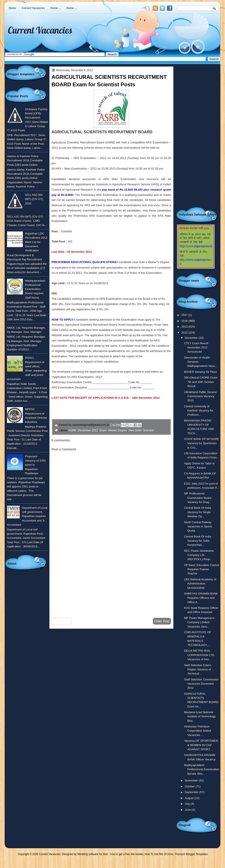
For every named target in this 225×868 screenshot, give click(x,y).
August (190, 798)
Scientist (148, 430)
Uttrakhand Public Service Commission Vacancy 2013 (200, 396)
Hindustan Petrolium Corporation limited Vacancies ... (198, 731)
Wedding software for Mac (93, 854)
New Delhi (135, 430)
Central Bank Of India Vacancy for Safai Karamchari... (198, 541)
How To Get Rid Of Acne (159, 854)
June (188, 810)
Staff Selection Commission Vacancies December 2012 (201, 684)
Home (12, 8)
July (188, 804)
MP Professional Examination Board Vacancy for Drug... (198, 498)
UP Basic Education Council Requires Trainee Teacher (202, 569)
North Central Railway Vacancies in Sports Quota (198, 527)
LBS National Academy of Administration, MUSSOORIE (200, 584)
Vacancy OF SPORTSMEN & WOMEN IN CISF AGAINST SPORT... (201, 745)
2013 (185, 327)
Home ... (56, 8)
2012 (185, 333)
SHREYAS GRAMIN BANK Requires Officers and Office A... (201, 598)
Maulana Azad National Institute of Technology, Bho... (200, 716)
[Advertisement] (111, 579)
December (192, 338)
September (192, 792)
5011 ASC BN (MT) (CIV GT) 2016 (34, 199)
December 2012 (88, 430)
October (190, 786)
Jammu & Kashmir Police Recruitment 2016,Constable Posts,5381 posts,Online (25, 161)
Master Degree (118, 430)
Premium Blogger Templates (191, 854)
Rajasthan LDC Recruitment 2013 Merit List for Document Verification (36, 242)
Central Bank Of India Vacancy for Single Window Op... (198, 512)
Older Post (162, 621)
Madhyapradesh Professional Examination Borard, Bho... (202, 769)
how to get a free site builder (127, 854)
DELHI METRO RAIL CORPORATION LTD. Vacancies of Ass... (200, 655)
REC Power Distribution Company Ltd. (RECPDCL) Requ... (199, 555)
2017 (185, 315)
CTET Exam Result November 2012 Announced (196, 348)
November (192, 780)
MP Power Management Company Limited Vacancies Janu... (199, 622)
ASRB (72, 430)
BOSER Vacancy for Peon (201, 372)
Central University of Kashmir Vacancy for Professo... (199, 411)
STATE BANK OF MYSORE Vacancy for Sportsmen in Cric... (202, 443)
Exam (103, 430)
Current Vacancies (33, 8)
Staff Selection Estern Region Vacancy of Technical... (198, 669)
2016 (185, 321)
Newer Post (62, 621)
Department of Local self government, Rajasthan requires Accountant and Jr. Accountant (27, 516)
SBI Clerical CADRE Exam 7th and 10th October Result (201, 382)
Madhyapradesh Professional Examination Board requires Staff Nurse (35, 289)
